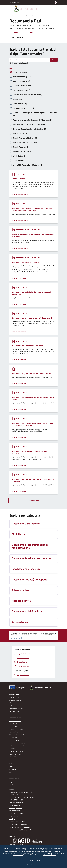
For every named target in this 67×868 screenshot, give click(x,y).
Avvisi (11, 772)
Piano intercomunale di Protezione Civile (20, 830)
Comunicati (13, 769)
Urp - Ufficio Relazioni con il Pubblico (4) (27, 165)
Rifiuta (33, 860)
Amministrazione (19, 16)
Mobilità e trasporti (15, 740)
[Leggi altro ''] (20, 194)
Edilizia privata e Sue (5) (21, 90)
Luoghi (11, 782)
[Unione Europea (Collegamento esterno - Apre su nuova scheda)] (18, 688)
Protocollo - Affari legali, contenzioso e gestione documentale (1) (35, 113)
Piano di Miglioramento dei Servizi (19, 824)
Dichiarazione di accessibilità (17, 822)
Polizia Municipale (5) (20, 104)
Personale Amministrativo (17, 708)
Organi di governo (14, 697)
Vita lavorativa (13, 737)
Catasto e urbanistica (15, 721)
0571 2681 (15, 795)
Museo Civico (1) (19, 99)
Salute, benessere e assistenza (18, 735)
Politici (11, 706)
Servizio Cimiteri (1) (20, 133)
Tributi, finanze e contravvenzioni (18, 751)
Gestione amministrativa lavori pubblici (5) (28, 95)
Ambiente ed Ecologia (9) (22, 77)
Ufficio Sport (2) (18, 160)
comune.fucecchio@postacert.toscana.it (23, 797)
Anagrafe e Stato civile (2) (22, 81)
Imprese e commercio (15, 757)
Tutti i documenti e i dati (21, 72)
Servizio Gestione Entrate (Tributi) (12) (26, 142)
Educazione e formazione (16, 729)
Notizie (11, 767)
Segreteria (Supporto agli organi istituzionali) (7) (30, 129)
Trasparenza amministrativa (17, 743)
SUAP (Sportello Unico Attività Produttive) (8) (29, 124)
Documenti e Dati (14, 711)
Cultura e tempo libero (15, 754)
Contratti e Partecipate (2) (22, 86)
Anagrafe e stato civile (16, 724)
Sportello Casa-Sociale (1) (22, 151)
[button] (15, 3)
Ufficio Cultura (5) (19, 156)
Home (11, 16)
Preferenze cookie (18, 855)
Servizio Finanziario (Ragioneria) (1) (25, 138)
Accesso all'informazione (16, 732)
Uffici (11, 69)
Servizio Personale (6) (21, 147)
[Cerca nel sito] (56, 9)
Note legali (12, 819)
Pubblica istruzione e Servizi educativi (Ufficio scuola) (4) (33, 120)
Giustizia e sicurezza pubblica (17, 746)
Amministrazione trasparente (18, 813)
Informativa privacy (15, 816)
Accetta (33, 864)
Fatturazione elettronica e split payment (20, 827)
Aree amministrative (15, 700)
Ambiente (12, 749)
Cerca (54, 60)
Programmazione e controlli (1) (24, 108)
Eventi (11, 785)
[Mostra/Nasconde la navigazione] (4, 9)
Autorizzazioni (13, 726)
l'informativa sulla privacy (49, 855)
